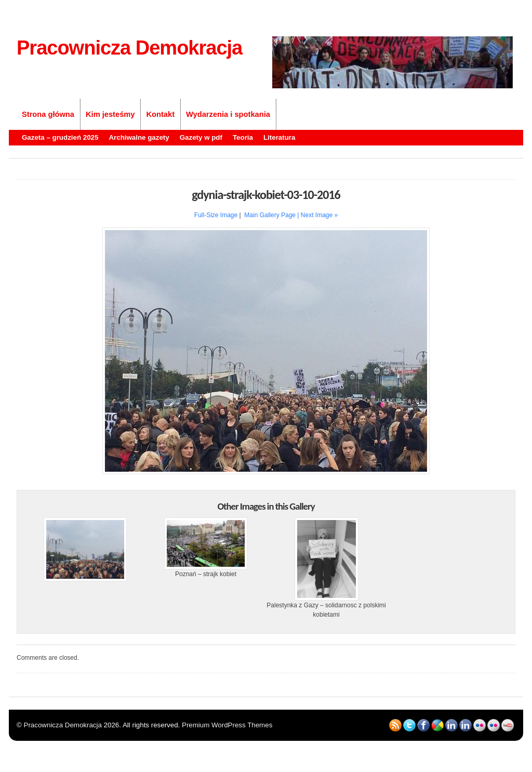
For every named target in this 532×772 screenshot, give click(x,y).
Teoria (243, 137)
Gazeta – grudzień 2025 (60, 137)
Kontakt (160, 114)
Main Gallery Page (270, 215)
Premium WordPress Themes (227, 725)
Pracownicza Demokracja (129, 48)
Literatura (279, 137)
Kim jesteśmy (110, 114)
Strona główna (48, 114)
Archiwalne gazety (139, 137)
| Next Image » (317, 215)
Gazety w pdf (201, 137)
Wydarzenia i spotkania (228, 114)
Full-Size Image (216, 215)
